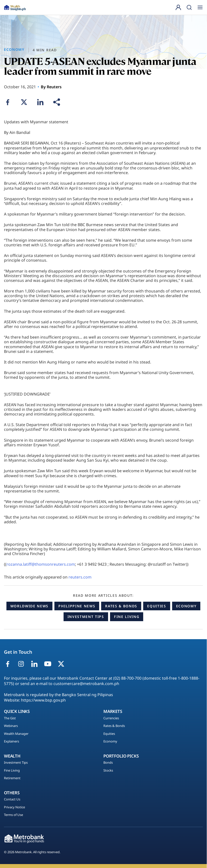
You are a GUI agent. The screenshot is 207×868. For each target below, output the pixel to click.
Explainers (11, 741)
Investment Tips (86, 617)
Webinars (11, 726)
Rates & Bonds (121, 606)
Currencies (111, 718)
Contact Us (12, 799)
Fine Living (127, 617)
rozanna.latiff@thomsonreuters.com (41, 564)
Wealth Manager (16, 734)
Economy (186, 606)
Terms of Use (13, 815)
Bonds (108, 763)
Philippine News (77, 606)
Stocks (108, 771)
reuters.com (80, 577)
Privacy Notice (14, 807)
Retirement (12, 778)
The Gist (10, 718)
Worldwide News (30, 606)
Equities (157, 606)
